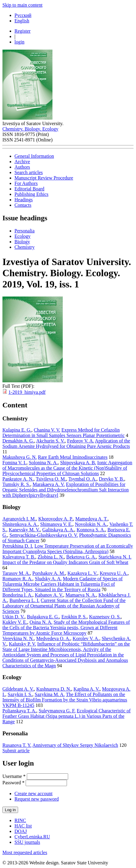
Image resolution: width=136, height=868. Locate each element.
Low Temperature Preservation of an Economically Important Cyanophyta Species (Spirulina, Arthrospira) (68, 549)
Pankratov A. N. (18, 479)
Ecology (22, 236)
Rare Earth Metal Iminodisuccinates (73, 457)
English (22, 21)
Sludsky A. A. (48, 579)
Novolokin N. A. (91, 524)
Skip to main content (22, 5)
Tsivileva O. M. (51, 479)
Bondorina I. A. (17, 595)
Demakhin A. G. (18, 441)
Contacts (23, 205)
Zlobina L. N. (51, 557)
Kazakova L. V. (82, 573)
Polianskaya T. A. (19, 711)
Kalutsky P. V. (23, 644)
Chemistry (25, 247)
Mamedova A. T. (92, 519)
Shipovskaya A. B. (78, 463)
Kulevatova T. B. (19, 557)
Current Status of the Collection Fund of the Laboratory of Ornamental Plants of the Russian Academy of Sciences (64, 606)
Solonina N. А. (43, 463)
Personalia (25, 231)
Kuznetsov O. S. (105, 617)
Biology (22, 242)
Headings (24, 200)
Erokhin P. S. (74, 617)
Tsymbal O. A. (82, 479)
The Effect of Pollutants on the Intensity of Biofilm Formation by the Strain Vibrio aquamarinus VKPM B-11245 (65, 700)
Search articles (29, 172)
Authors (22, 167)
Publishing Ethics (31, 194)
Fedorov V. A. (81, 441)
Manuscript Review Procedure (44, 178)
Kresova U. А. (114, 573)
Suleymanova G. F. (57, 711)
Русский (23, 15)
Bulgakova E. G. (43, 617)
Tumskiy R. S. (16, 484)
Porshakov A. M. (49, 573)
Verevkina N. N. (18, 638)
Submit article (16, 751)
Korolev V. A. (86, 638)
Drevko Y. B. (112, 479)
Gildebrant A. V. (18, 689)
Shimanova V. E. (56, 524)
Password (13, 783)
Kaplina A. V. (87, 689)
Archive (22, 162)
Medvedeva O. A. (53, 638)
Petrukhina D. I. (18, 546)
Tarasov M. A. (16, 573)
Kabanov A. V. (49, 595)
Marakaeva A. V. (49, 484)
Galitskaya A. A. (58, 530)
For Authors (26, 183)
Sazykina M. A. (50, 694)
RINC (20, 820)
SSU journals (27, 842)
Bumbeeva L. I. (25, 600)
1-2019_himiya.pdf (27, 392)
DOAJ (21, 831)
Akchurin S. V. (51, 441)
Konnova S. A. (91, 530)
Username (14, 776)
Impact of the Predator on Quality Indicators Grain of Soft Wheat (65, 562)
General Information (34, 156)
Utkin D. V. (13, 617)
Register (22, 31)
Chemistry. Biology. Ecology (30, 129)
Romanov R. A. (17, 579)
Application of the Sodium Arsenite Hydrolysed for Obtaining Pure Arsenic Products (66, 444)
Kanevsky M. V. (24, 530)
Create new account (33, 794)
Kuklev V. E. (15, 622)
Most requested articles (25, 852)
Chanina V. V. (47, 430)
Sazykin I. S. (20, 694)
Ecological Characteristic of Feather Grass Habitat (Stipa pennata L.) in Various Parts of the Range (66, 716)
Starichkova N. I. (115, 557)
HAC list (23, 826)
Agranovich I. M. (19, 519)
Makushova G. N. (20, 457)
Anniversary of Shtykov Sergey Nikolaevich (75, 745)
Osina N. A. (41, 622)
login (19, 42)
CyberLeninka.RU (32, 837)
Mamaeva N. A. (81, 595)
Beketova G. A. (81, 557)
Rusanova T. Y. (17, 745)
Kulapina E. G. (17, 430)
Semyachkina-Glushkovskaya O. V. (44, 535)
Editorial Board (29, 189)
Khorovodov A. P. (56, 519)
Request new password (37, 799)
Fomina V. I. (14, 463)
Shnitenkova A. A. (20, 524)
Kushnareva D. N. (54, 689)
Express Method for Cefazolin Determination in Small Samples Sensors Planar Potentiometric (63, 433)
